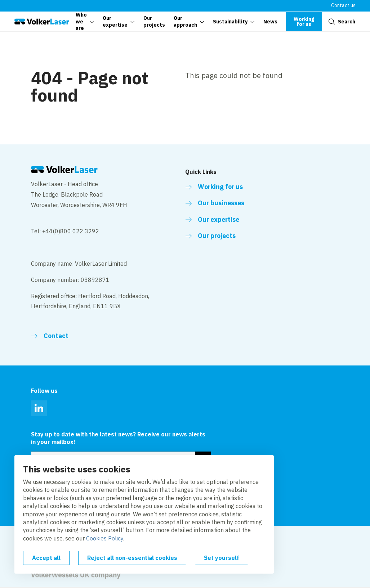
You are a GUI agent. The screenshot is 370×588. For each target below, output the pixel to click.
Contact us (343, 5)
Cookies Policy (105, 538)
